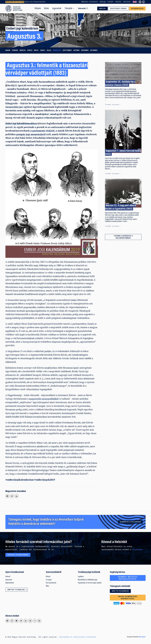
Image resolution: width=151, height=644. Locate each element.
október (76, 50)
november (85, 50)
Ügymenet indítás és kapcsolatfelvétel (128, 578)
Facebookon (137, 549)
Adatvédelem (10, 583)
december (94, 50)
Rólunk (38, 9)
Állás (47, 586)
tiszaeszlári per (14, 107)
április (30, 50)
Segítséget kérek (118, 9)
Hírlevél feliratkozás (18, 555)
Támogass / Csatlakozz (89, 2)
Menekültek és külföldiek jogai (88, 580)
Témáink (68, 9)
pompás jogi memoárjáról (31, 134)
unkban (21, 123)
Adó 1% (102, 9)
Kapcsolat (127, 2)
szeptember (67, 50)
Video (102, 2)
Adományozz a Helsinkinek (130, 522)
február (15, 50)
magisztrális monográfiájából (44, 399)
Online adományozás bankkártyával (128, 598)
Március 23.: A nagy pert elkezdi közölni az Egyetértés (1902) (121, 207)
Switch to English (135, 2)
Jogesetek (57, 9)
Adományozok (137, 9)
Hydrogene (142, 637)
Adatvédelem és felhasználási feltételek (78, 637)
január (8, 50)
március (23, 50)
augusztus (57, 50)
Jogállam (81, 577)
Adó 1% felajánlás (120, 591)
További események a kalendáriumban (123, 237)
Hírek (46, 9)
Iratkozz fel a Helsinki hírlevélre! (35, 2)
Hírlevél (118, 2)
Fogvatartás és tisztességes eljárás (90, 583)
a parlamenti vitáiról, (43, 131)
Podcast (110, 2)
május (36, 50)
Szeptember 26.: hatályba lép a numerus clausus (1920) (120, 84)
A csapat (49, 580)
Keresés (82, 9)
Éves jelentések (51, 583)
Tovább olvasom (112, 105)
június (42, 50)
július (49, 50)
